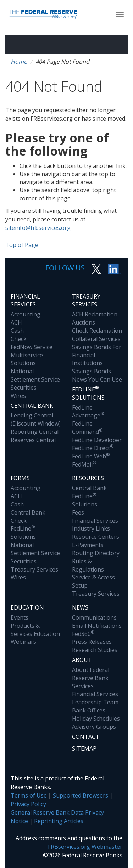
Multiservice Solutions (27, 359)
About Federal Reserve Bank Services (91, 678)
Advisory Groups (94, 727)
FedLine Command (87, 428)
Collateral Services (96, 339)
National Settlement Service (35, 375)
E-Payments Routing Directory (96, 549)
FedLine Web (91, 456)
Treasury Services (86, 301)
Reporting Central (35, 432)
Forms (20, 478)
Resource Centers (96, 537)
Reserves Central (33, 440)
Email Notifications (97, 626)
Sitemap (84, 748)
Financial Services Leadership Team (95, 698)
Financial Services (25, 301)
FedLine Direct (93, 448)
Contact (86, 737)
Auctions (84, 322)
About (82, 660)
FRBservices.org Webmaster (85, 847)
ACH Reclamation (95, 314)
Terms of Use (29, 795)
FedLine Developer (97, 440)
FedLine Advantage (88, 412)
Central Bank (32, 406)
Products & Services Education (35, 630)
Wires (18, 396)
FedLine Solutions (23, 533)
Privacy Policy (28, 804)
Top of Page (22, 245)
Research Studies (95, 650)
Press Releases (92, 642)
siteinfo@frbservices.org (38, 228)
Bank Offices (89, 710)
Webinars (23, 642)
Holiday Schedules (96, 719)
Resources (88, 478)
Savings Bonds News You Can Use (97, 375)
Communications (94, 617)
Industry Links (91, 528)
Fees (78, 512)
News (80, 607)
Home (19, 62)
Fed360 (83, 634)
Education (27, 607)
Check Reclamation (97, 331)
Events (20, 617)
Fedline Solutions (88, 393)
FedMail (84, 464)
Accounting (26, 314)
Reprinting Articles (59, 821)
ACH (16, 322)
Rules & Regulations (88, 565)
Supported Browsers (81, 795)
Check (19, 339)
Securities (24, 388)
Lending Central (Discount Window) (36, 419)
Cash (17, 331)
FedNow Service (32, 347)
